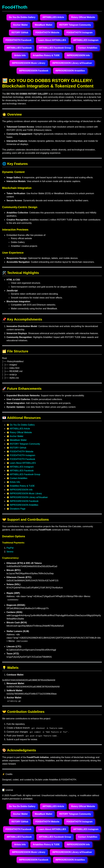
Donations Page (18, 509)
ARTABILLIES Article (53, 17)
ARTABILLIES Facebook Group (55, 48)
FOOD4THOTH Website (47, 32)
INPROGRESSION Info (78, 55)
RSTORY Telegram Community (75, 25)
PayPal (10, 548)
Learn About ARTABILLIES (52, 40)
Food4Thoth (15, 7)
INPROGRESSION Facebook (34, 71)
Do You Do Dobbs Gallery (22, 17)
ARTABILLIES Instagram (86, 40)
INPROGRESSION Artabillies (70, 71)
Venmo (10, 552)
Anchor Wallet (20, 25)
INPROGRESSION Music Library (29, 63)
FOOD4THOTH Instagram (80, 32)
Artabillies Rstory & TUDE (46, 55)
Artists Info (20, 55)
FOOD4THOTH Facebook (18, 40)
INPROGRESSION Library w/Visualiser (72, 63)
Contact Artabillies (88, 48)
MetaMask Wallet (43, 25)
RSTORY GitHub (20, 32)
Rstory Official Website (83, 17)
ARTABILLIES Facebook (19, 48)
